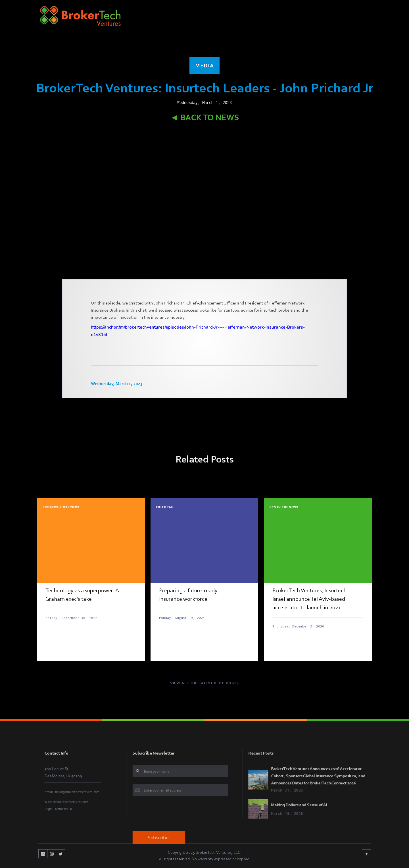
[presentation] (181, 815)
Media (204, 65)
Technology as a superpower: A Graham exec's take (82, 594)
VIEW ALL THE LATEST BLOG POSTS (204, 686)
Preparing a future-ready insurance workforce (188, 594)
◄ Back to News (205, 117)
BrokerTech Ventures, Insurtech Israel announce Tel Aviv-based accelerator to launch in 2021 (309, 599)
